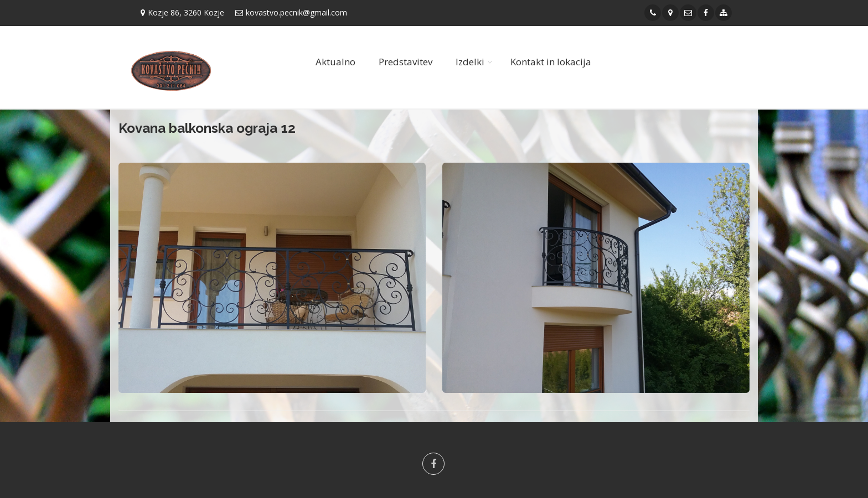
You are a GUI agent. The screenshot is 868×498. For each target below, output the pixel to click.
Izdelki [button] (470, 62)
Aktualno (335, 62)
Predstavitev (405, 62)
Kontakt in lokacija (551, 62)
